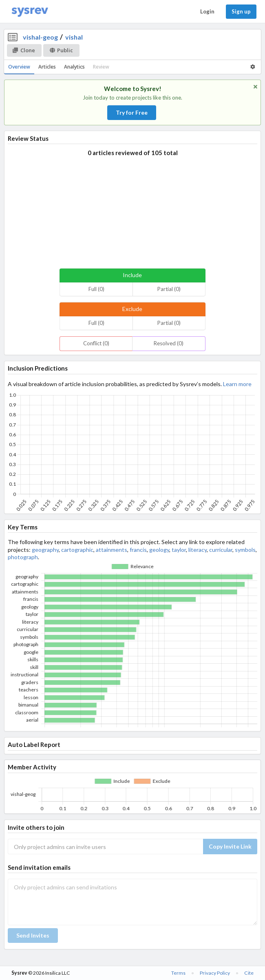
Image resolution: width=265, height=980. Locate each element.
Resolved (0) (169, 343)
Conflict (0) (96, 343)
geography (45, 550)
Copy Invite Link (230, 846)
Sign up (241, 11)
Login (207, 11)
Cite (249, 973)
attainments (112, 550)
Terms (178, 973)
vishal (74, 37)
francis (138, 550)
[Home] (30, 12)
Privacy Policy (215, 973)
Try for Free (132, 112)
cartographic (77, 550)
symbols (245, 550)
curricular (221, 550)
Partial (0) (169, 289)
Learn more (237, 384)
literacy (198, 550)
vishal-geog (40, 37)
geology (159, 550)
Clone (24, 50)
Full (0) (96, 289)
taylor (179, 550)
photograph (23, 557)
